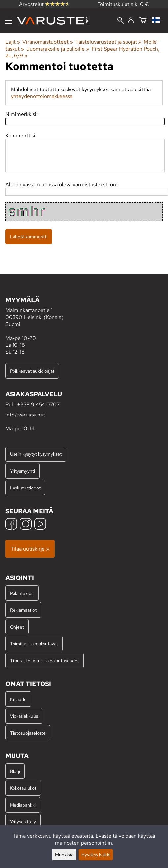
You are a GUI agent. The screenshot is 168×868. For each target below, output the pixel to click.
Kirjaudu (18, 699)
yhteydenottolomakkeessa (42, 96)
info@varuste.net (25, 415)
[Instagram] (26, 525)
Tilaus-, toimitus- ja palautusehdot (44, 660)
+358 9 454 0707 (38, 404)
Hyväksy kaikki (96, 855)
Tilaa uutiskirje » (30, 549)
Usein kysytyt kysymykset (36, 454)
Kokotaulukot (23, 788)
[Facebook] (11, 525)
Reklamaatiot (23, 610)
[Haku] (121, 21)
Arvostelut (44, 4)
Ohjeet (17, 627)
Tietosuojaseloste (28, 733)
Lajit (13, 42)
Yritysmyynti (22, 471)
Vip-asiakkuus (24, 716)
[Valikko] (9, 21)
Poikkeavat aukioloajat (32, 371)
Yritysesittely (23, 822)
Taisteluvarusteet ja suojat (108, 42)
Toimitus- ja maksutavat (34, 644)
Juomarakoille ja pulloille (58, 49)
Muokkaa (64, 855)
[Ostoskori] (143, 21)
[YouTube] (40, 525)
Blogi (15, 771)
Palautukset (22, 593)
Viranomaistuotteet (48, 42)
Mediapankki (23, 805)
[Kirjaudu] (131, 20)
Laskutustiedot (25, 488)
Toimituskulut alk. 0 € (123, 4)
